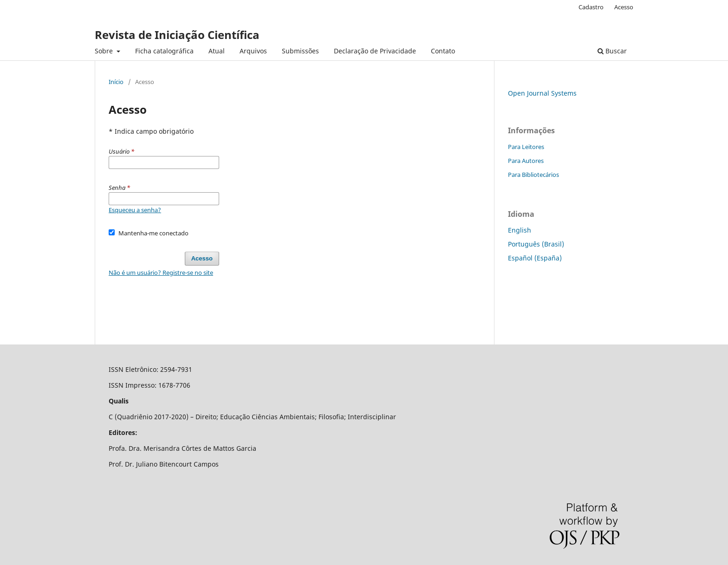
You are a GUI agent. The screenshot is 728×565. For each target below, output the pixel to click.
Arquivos (253, 51)
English (520, 230)
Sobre (105, 51)
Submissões (300, 51)
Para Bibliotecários (533, 175)
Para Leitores (526, 147)
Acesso (624, 7)
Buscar (612, 51)
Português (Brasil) (536, 244)
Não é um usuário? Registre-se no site (161, 273)
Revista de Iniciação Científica (177, 35)
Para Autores (526, 161)
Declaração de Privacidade (375, 51)
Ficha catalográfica (164, 51)
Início (116, 82)
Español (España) (535, 258)
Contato (443, 51)
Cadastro (591, 7)
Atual (217, 51)
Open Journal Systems (542, 93)
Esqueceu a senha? (135, 210)
